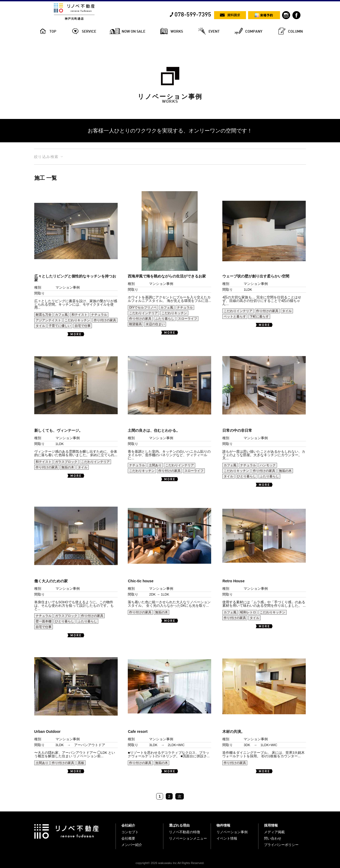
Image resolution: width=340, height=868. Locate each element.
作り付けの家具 (105, 320)
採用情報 (271, 825)
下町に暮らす (259, 317)
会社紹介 (128, 825)
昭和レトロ (248, 612)
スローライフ (188, 319)
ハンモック (268, 465)
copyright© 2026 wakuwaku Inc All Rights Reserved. (170, 863)
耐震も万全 (44, 315)
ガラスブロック (66, 462)
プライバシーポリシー (281, 845)
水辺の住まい (155, 324)
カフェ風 (61, 315)
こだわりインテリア (143, 313)
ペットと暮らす (235, 317)
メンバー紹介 (132, 845)
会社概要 (128, 838)
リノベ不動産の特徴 (184, 832)
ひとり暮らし (246, 476)
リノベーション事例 (232, 832)
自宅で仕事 (83, 326)
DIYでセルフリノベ (143, 307)
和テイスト (79, 315)
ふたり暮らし (165, 319)
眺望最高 (135, 324)
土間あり (155, 465)
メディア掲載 (274, 832)
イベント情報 (227, 838)
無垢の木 (68, 467)
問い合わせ (273, 838)
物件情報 (223, 825)
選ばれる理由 (179, 825)
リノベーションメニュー (188, 838)
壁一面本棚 (44, 621)
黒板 (81, 763)
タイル (40, 326)
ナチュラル (99, 315)
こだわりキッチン (77, 320)
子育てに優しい (60, 326)
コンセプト (130, 832)
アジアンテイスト (48, 320)
